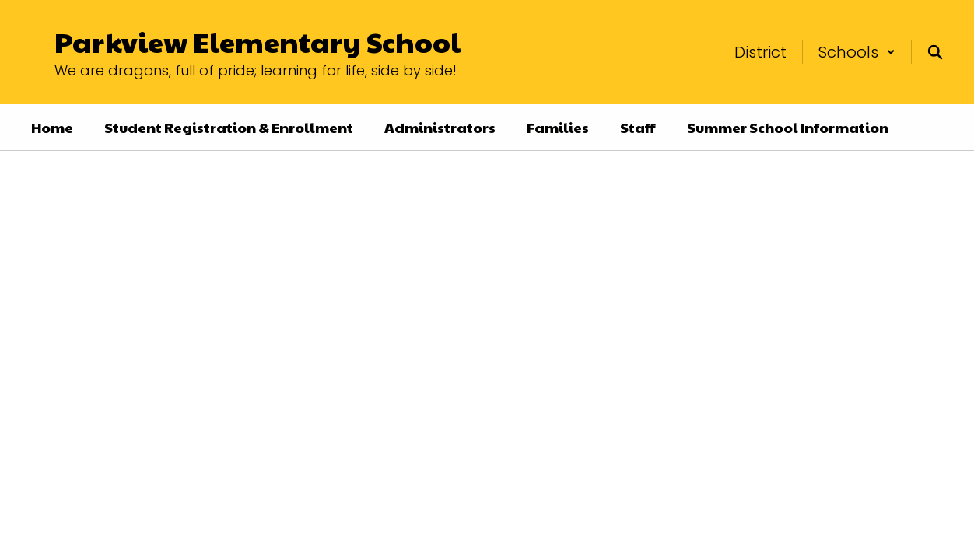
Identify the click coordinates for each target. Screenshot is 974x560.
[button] (857, 52)
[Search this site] (935, 52)
